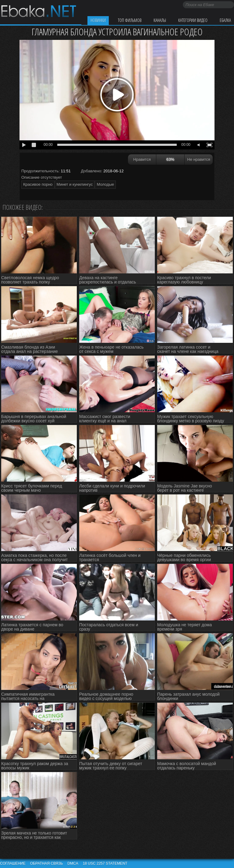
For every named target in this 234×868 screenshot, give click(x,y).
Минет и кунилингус (75, 184)
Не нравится (199, 159)
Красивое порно (38, 184)
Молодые (105, 184)
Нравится (142, 159)
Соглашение (13, 863)
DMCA (73, 863)
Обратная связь (47, 863)
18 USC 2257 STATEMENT (105, 863)
